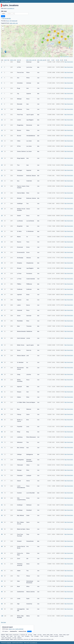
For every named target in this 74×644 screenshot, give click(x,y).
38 (2, 263)
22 (2, 176)
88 (2, 546)
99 (2, 609)
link (65, 60)
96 (2, 592)
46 (2, 305)
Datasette (9, 643)
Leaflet (61, 57)
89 (2, 553)
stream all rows (22, 631)
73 (2, 460)
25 (2, 193)
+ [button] (3, 27)
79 (2, 493)
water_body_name (30, 60)
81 (2, 505)
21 (2, 170)
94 (2, 581)
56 (2, 362)
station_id (12, 60)
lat (48, 60)
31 (2, 226)
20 (2, 165)
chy (61, 60)
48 (2, 316)
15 (2, 136)
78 (2, 486)
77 (2, 481)
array (13, 629)
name (18, 60)
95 (2, 586)
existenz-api (7, 1)
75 (2, 470)
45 (2, 300)
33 (2, 237)
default (10, 629)
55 (2, 356)
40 (2, 274)
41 (2, 279)
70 (2, 442)
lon (52, 60)
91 (2, 564)
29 (2, 216)
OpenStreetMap (66, 57)
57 (2, 368)
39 (2, 268)
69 (2, 437)
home (2, 1)
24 (2, 186)
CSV (11, 21)
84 (2, 522)
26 (2, 198)
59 (2, 380)
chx (57, 60)
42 (2, 284)
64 (2, 409)
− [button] (3, 29)
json (8, 21)
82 (2, 510)
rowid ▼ (6, 60)
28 (2, 209)
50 (2, 326)
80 (2, 498)
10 (2, 109)
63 (2, 402)
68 (2, 432)
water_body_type (14, 23)
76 (2, 476)
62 (2, 397)
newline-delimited (19, 629)
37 (2, 258)
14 (2, 130)
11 (2, 115)
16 (2, 141)
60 (2, 387)
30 (2, 221)
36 (2, 252)
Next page (3, 622)
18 (2, 151)
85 (2, 529)
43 (2, 289)
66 (2, 420)
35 (2, 247)
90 (2, 559)
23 (2, 181)
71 (2, 448)
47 (2, 310)
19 (2, 158)
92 (2, 571)
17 (2, 146)
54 (2, 350)
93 (2, 576)
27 (2, 204)
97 (2, 599)
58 (2, 375)
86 (2, 534)
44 (2, 295)
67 (2, 427)
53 (2, 345)
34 (2, 242)
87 (2, 541)
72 (2, 454)
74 (2, 465)
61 (2, 392)
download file (13, 631)
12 (2, 120)
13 (2, 125)
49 (2, 321)
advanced (15, 21)
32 (2, 231)
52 (2, 338)
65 (2, 414)
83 (2, 515)
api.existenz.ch (11, 8)
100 (2, 616)
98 (2, 604)
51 (2, 331)
